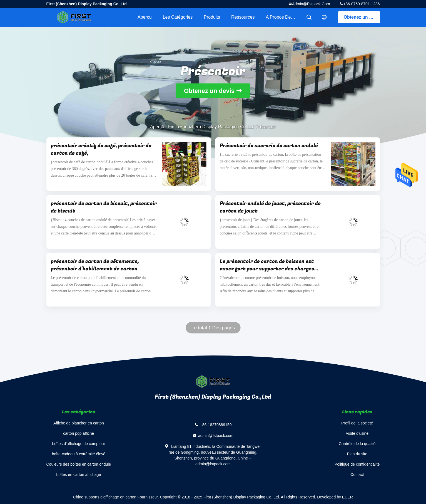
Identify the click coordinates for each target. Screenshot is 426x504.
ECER (347, 497)
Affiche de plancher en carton (79, 423)
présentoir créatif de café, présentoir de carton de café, (101, 149)
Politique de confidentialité (357, 464)
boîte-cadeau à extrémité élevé (79, 454)
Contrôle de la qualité (357, 444)
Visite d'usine (357, 433)
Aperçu (145, 17)
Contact (357, 475)
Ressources (243, 17)
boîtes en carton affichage (79, 475)
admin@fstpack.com (311, 4)
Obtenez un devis (362, 17)
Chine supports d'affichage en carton (105, 497)
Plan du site (357, 454)
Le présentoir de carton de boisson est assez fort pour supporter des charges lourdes (267, 265)
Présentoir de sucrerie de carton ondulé (269, 146)
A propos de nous (284, 17)
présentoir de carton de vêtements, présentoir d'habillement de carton (95, 265)
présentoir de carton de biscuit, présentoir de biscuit (104, 207)
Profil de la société (357, 423)
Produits (212, 17)
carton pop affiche (79, 433)
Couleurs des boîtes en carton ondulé (79, 464)
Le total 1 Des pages (213, 328)
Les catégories (178, 17)
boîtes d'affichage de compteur (79, 444)
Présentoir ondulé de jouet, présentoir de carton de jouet (270, 207)
